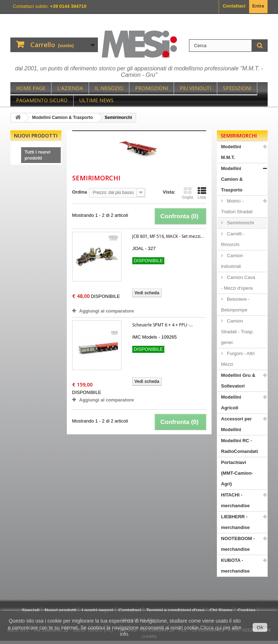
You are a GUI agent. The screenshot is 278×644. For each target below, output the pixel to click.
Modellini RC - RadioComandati (240, 446)
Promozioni (152, 88)
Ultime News (96, 100)
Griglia (188, 193)
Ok (260, 628)
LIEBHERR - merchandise (235, 522)
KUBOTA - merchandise (235, 566)
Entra (258, 6)
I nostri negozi (98, 610)
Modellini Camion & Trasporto (232, 179)
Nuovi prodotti (36, 136)
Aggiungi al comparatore (107, 311)
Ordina (80, 192)
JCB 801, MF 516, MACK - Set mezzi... (168, 236)
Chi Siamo (221, 610)
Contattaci (234, 6)
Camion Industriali (232, 261)
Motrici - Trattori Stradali (237, 206)
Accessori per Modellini (237, 424)
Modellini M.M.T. (231, 152)
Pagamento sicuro (42, 100)
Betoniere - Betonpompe (235, 304)
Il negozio (109, 88)
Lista (202, 193)
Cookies (247, 610)
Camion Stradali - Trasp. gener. (238, 332)
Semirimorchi (240, 223)
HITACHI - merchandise (235, 500)
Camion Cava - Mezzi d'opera (238, 283)
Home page (31, 88)
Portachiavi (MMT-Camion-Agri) (237, 473)
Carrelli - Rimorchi (233, 239)
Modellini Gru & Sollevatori (238, 381)
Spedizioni (237, 88)
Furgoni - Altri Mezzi (238, 359)
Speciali (31, 610)
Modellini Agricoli (231, 402)
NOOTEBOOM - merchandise (238, 544)
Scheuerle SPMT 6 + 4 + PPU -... (163, 325)
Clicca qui (211, 628)
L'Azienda (70, 88)
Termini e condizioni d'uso (175, 610)
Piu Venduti (195, 88)
